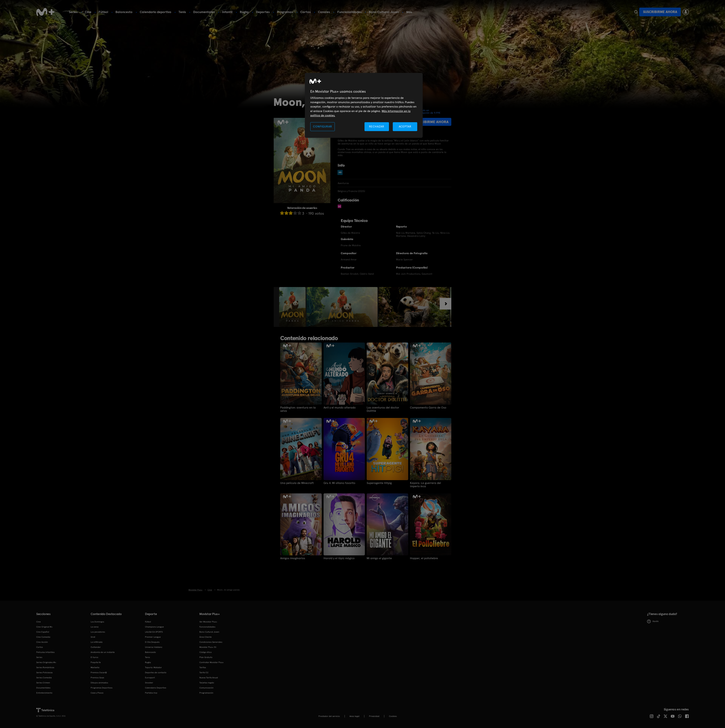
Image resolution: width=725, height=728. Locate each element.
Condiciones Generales (211, 642)
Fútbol (103, 12)
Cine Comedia (43, 637)
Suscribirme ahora (660, 12)
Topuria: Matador (153, 667)
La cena (95, 627)
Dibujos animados (99, 683)
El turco (94, 657)
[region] (364, 105)
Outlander (96, 647)
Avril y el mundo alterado (340, 408)
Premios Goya (97, 678)
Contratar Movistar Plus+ (212, 662)
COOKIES (393, 716)
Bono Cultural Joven (384, 12)
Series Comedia (44, 678)
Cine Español (43, 632)
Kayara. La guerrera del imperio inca (425, 485)
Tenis (182, 12)
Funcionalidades (349, 12)
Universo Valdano (154, 647)
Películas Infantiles (45, 652)
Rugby (244, 12)
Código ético (206, 652)
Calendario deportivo (156, 12)
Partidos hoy (151, 693)
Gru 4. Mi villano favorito (339, 483)
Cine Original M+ (44, 627)
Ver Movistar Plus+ (208, 622)
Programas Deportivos (101, 688)
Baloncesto (124, 12)
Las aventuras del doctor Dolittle (383, 409)
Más (409, 12)
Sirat (93, 637)
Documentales (204, 12)
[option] (293, 307)
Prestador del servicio (329, 716)
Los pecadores (98, 632)
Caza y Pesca (97, 693)
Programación (206, 693)
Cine (88, 12)
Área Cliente (206, 637)
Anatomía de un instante (103, 652)
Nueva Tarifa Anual (209, 678)
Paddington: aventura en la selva (298, 409)
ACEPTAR (405, 126)
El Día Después (152, 642)
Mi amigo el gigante (379, 558)
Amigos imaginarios (293, 558)
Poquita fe (96, 662)
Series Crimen (43, 683)
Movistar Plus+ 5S (208, 647)
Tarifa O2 (204, 673)
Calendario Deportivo (156, 688)
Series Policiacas (44, 673)
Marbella (95, 667)
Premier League (153, 637)
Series (73, 12)
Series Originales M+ (46, 662)
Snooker (149, 683)
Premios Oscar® (99, 673)
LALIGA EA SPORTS (154, 632)
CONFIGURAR (322, 126)
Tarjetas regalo (207, 683)
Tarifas (203, 667)
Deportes (263, 12)
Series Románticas (45, 667)
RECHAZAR (377, 126)
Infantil (227, 12)
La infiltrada (97, 642)
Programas (285, 12)
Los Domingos (97, 622)
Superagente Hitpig (379, 483)
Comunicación (206, 688)
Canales (324, 12)
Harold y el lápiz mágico (339, 558)
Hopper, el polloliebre (424, 558)
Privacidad (374, 716)
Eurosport (150, 678)
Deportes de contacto (156, 673)
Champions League (154, 627)
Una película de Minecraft (297, 483)
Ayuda (653, 621)
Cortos (305, 12)
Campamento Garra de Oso (428, 408)
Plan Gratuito (206, 657)
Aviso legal (354, 716)
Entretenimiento (44, 693)
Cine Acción (42, 642)
